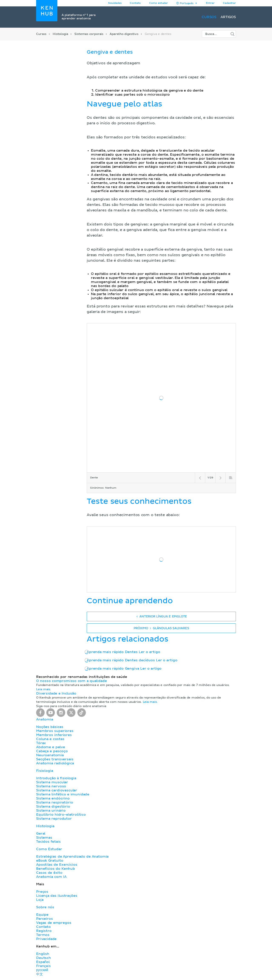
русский (42, 970)
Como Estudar (49, 849)
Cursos (209, 17)
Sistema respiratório (55, 802)
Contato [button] (135, 3)
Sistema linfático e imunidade (63, 794)
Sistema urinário (51, 811)
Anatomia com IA (51, 877)
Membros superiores (55, 731)
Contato (43, 927)
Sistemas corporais (89, 34)
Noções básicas (50, 727)
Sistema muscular (52, 782)
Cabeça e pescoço (52, 751)
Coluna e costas (50, 739)
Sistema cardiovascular (57, 790)
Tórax (41, 743)
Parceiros (45, 919)
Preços (42, 892)
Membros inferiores (54, 735)
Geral (41, 834)
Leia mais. (44, 689)
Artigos (228, 17)
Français (43, 966)
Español (43, 962)
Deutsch (44, 958)
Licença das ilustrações (57, 896)
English (43, 954)
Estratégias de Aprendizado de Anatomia (72, 857)
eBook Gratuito (50, 861)
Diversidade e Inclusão (56, 693)
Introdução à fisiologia (56, 778)
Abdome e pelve (51, 747)
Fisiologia (45, 771)
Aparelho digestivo (124, 34)
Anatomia (45, 719)
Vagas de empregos (54, 923)
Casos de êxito (49, 873)
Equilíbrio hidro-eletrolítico (61, 815)
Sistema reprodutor (54, 819)
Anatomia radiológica (55, 763)
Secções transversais (55, 759)
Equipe (42, 915)
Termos (43, 935)
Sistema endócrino (53, 798)
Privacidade (46, 939)
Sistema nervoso (51, 786)
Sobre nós (45, 907)
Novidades (115, 3)
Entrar (210, 3)
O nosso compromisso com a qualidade (71, 681)
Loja (40, 900)
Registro (44, 931)
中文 (40, 974)
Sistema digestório (53, 806)
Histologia (60, 34)
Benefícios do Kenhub (56, 869)
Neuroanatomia (50, 755)
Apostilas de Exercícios (57, 865)
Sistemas (44, 838)
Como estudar (159, 3)
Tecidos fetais (48, 842)
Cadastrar (229, 3)
